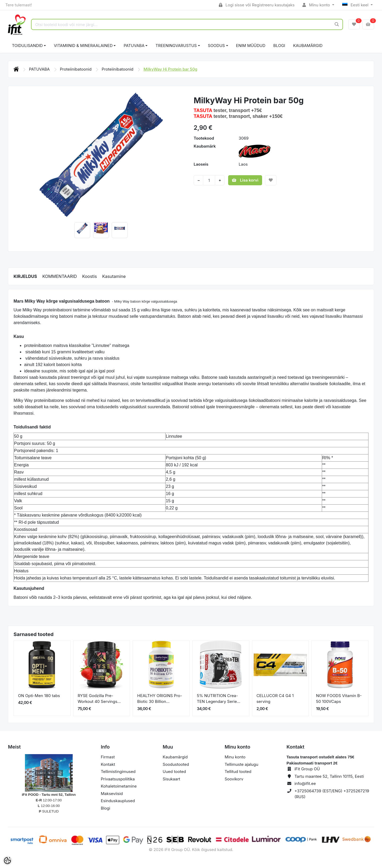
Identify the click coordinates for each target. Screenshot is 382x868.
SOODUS (216, 46)
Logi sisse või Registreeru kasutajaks (257, 5)
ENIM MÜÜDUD (251, 46)
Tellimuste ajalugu (242, 764)
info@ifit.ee (305, 783)
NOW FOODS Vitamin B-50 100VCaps (339, 699)
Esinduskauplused (118, 801)
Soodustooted (176, 764)
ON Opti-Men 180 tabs (39, 696)
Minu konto (317, 5)
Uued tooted (174, 772)
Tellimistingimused (118, 772)
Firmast (108, 757)
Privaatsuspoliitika (118, 779)
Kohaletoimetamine (119, 786)
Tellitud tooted (238, 772)
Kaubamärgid (308, 46)
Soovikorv (234, 779)
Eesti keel (356, 5)
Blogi (105, 808)
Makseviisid (112, 794)
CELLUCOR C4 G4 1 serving (275, 699)
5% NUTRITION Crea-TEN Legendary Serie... (219, 699)
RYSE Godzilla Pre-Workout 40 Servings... (99, 699)
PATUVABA (134, 46)
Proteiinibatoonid (76, 69)
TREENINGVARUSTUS (176, 46)
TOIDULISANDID (27, 46)
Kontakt (108, 764)
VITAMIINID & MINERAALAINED (83, 46)
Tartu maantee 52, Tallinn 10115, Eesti (329, 776)
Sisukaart (171, 779)
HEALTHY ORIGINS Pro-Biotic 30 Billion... (160, 699)
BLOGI (279, 46)
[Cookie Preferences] (7, 861)
